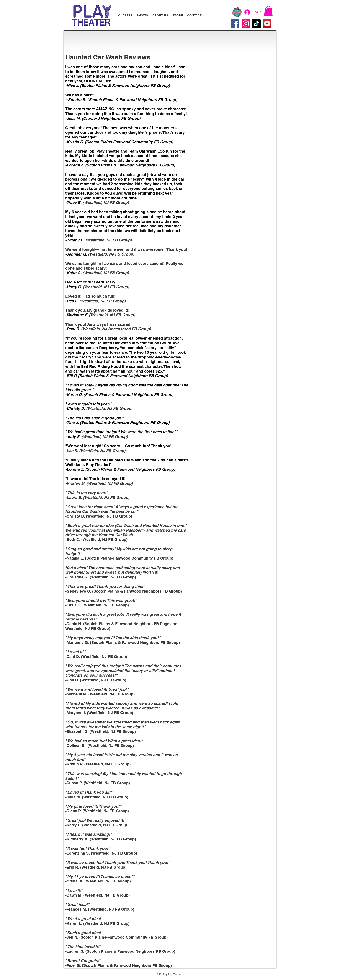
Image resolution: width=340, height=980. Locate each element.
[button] (268, 11)
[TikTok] (256, 24)
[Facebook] (235, 24)
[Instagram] (246, 24)
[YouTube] (267, 24)
